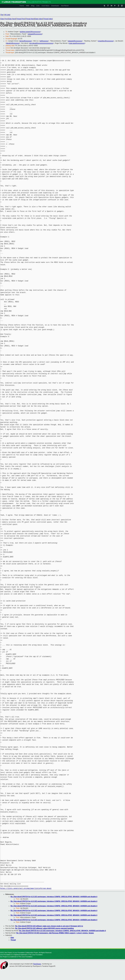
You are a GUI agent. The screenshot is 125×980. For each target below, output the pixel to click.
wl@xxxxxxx (44, 41)
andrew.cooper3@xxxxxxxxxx (30, 32)
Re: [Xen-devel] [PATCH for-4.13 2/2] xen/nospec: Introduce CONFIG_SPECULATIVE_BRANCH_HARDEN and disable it (54, 897)
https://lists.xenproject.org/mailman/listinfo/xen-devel (26, 888)
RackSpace (37, 964)
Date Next (12, 19)
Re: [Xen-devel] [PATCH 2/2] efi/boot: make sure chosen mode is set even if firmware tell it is (49, 926)
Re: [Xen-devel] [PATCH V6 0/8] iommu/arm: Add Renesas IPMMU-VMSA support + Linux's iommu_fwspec (55, 933)
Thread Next (30, 19)
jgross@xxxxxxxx (26, 41)
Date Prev (4, 19)
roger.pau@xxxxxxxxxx (77, 43)
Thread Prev (20, 19)
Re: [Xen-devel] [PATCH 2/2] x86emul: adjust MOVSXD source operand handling (44, 928)
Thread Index (48, 19)
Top (2, 15)
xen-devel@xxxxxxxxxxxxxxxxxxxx (41, 43)
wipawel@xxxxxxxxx (35, 34)
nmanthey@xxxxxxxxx (106, 41)
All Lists (7, 15)
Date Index (39, 19)
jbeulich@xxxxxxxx (13, 43)
